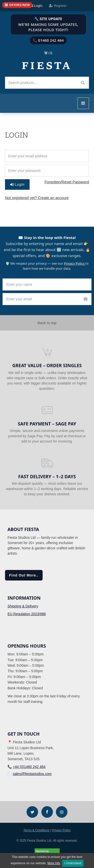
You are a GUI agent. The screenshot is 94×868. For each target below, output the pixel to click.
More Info (54, 863)
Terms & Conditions (36, 830)
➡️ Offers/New (17, 5)
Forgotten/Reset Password (67, 182)
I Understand (73, 863)
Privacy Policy (75, 263)
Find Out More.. (24, 575)
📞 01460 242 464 (48, 40)
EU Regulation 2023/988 (27, 614)
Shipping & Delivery (23, 606)
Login (17, 184)
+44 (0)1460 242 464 (29, 767)
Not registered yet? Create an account (37, 198)
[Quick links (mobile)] (17, 5)
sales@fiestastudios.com (32, 774)
